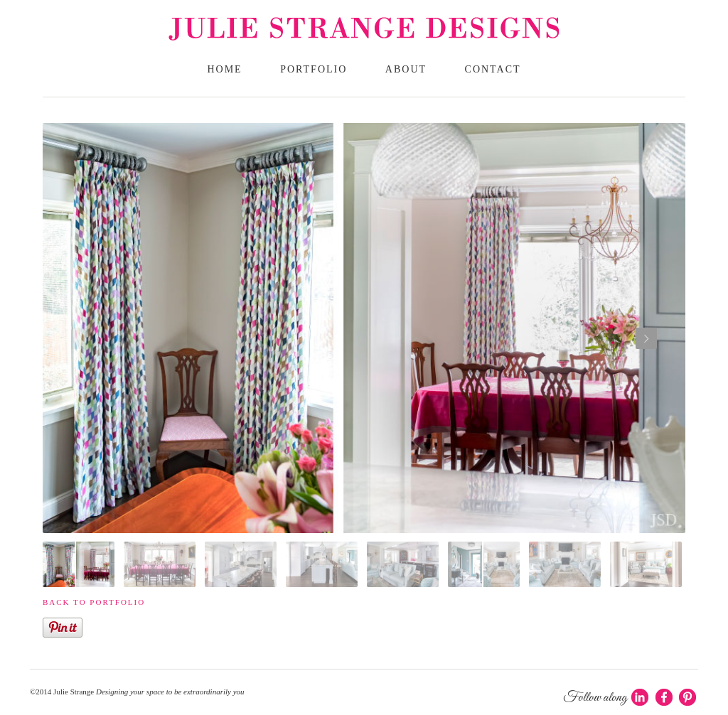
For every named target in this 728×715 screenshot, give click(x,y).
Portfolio (314, 69)
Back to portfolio (94, 602)
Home (224, 69)
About (406, 69)
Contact (493, 69)
